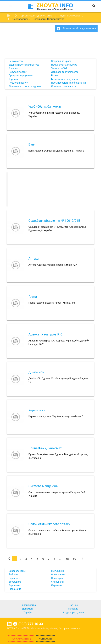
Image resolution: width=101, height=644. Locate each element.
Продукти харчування (21, 76)
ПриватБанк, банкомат (45, 448)
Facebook (15, 624)
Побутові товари (18, 72)
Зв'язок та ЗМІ (59, 68)
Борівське (14, 578)
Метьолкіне (58, 571)
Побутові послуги (18, 83)
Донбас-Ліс (37, 372)
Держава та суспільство (65, 72)
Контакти (45, 639)
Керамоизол (37, 410)
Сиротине (57, 585)
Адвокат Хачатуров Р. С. (46, 334)
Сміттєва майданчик (44, 486)
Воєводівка (15, 582)
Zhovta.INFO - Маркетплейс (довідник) (37, 628)
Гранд (33, 296)
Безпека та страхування (65, 79)
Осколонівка (58, 575)
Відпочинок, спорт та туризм (25, 86)
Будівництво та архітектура (24, 65)
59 (74, 559)
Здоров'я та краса (61, 61)
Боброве (13, 575)
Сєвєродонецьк (17, 571)
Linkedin (9, 624)
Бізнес (55, 76)
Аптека (34, 259)
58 (67, 559)
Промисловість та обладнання (68, 83)
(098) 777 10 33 (31, 624)
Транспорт (15, 68)
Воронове (14, 585)
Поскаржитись (21, 639)
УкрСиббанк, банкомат (45, 106)
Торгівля (13, 79)
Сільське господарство (64, 86)
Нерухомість (16, 61)
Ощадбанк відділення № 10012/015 (54, 221)
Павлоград (57, 578)
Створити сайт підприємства (76, 29)
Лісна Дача (15, 589)
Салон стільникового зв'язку (49, 524)
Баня (32, 144)
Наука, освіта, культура (64, 65)
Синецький (57, 582)
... (60, 559)
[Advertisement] (50, 46)
